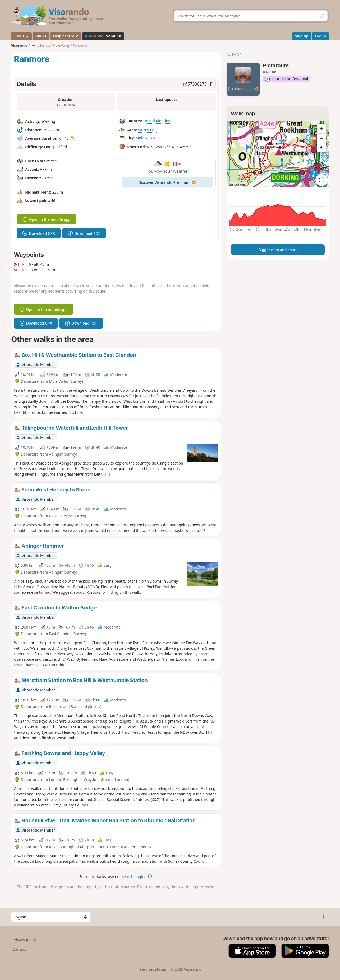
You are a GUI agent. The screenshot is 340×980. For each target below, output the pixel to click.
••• (33, 46)
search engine (137, 877)
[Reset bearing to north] (321, 148)
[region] (278, 154)
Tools (22, 36)
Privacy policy (24, 940)
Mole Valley (145, 138)
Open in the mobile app (47, 219)
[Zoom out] (321, 138)
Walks (41, 36)
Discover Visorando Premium (167, 182)
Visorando (19, 46)
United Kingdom (157, 121)
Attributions (237, 184)
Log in (320, 36)
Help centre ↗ (66, 36)
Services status (153, 969)
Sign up (302, 36)
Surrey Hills (148, 130)
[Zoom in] (321, 129)
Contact (19, 949)
